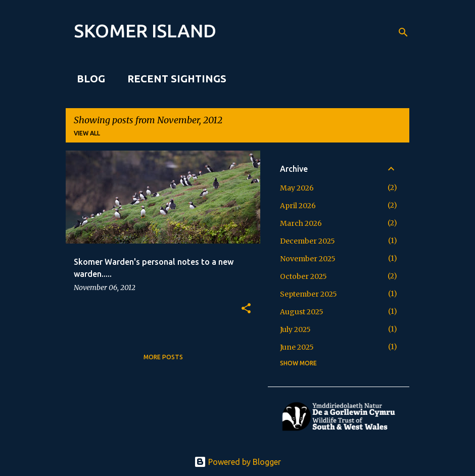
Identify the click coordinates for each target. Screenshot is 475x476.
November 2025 (308, 259)
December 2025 (307, 241)
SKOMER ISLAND (145, 31)
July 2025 (295, 329)
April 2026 (298, 206)
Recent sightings (174, 79)
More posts (163, 357)
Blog (88, 79)
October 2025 (303, 276)
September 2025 (308, 294)
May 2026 (297, 188)
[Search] (403, 32)
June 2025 (297, 347)
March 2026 (301, 223)
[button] (246, 309)
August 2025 (302, 312)
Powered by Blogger (238, 462)
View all (87, 133)
